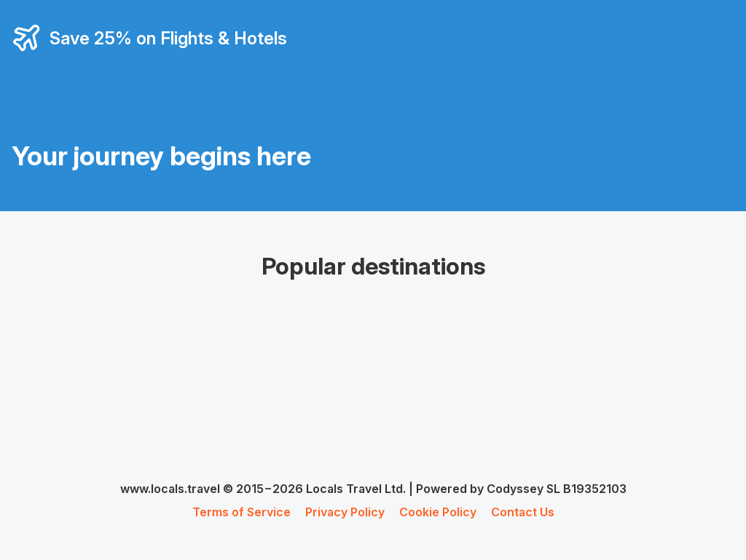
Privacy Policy (345, 512)
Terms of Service (242, 512)
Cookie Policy (438, 512)
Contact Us (523, 512)
